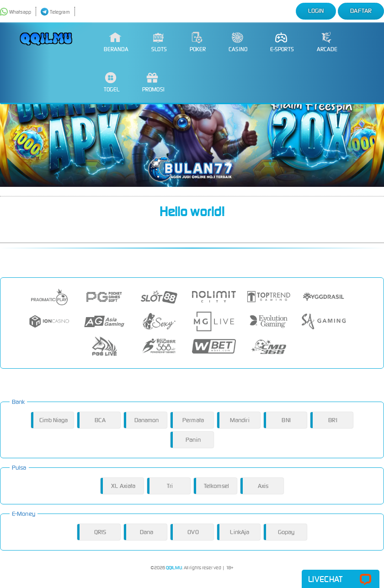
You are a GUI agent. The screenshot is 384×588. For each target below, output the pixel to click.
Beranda (116, 42)
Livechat (341, 580)
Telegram (55, 12)
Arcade (327, 42)
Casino (238, 42)
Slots (159, 42)
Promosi (153, 82)
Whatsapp (16, 12)
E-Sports (282, 42)
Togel (112, 82)
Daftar (361, 11)
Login (316, 11)
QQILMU (174, 568)
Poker (198, 42)
